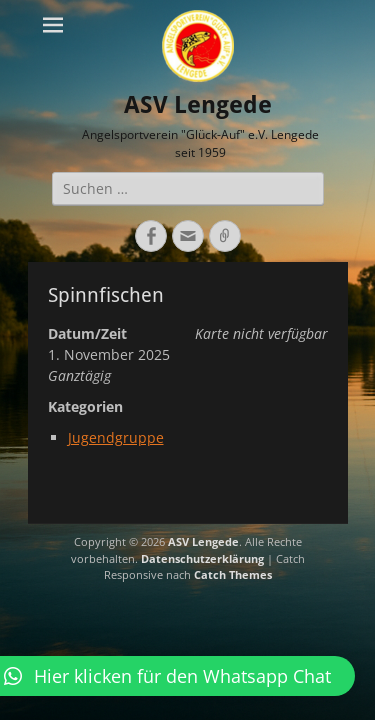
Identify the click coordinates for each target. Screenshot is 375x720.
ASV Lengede (198, 105)
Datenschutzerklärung (202, 558)
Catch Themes (233, 574)
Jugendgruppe (116, 437)
